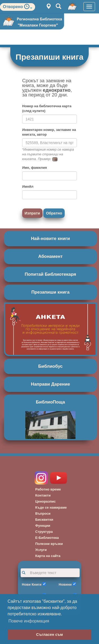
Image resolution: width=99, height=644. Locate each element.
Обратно (54, 213)
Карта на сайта (48, 556)
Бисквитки (44, 520)
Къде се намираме (51, 507)
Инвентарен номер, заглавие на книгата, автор (49, 132)
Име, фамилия (34, 168)
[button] (28, 8)
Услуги (41, 550)
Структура (44, 532)
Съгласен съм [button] (49, 635)
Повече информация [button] (29, 621)
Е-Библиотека (47, 538)
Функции (43, 526)
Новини (65, 584)
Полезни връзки (49, 544)
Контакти (43, 495)
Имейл (28, 186)
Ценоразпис (46, 501)
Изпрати (32, 213)
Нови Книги (32, 584)
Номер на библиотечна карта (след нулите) (47, 108)
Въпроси (43, 513)
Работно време (48, 489)
